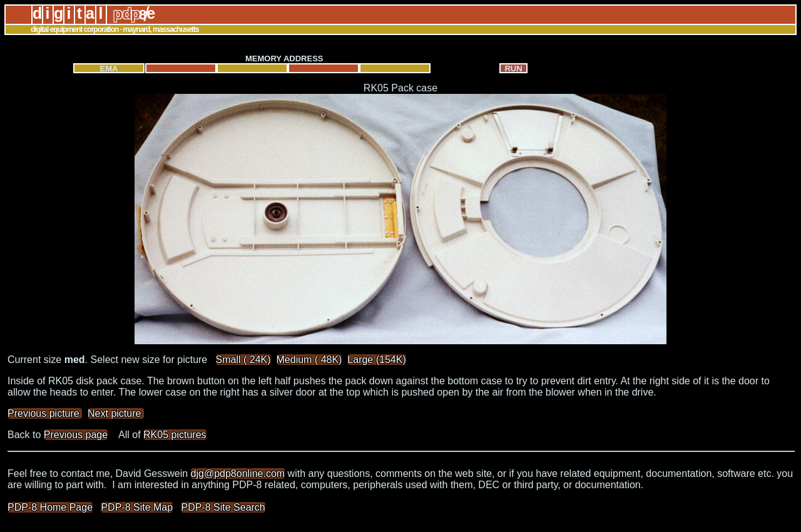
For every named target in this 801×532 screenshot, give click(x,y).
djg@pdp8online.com (238, 473)
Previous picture (45, 413)
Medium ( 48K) (309, 360)
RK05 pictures (175, 435)
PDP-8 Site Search (223, 507)
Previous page (76, 435)
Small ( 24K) (243, 360)
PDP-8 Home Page (50, 507)
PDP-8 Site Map (137, 507)
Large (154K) (376, 360)
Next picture (116, 413)
